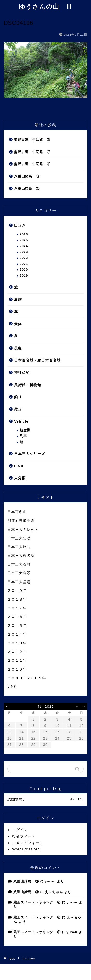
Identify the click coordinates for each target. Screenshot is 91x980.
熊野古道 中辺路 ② (32, 152)
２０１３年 (17, 643)
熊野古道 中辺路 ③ (32, 140)
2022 (24, 258)
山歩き (20, 225)
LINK (19, 466)
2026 (24, 234)
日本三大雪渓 (19, 538)
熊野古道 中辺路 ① (32, 164)
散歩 (18, 409)
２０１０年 (17, 669)
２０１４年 (17, 634)
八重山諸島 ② (27, 189)
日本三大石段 (19, 564)
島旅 (18, 299)
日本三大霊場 (19, 582)
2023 (24, 252)
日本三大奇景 (19, 573)
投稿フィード (24, 836)
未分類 (20, 478)
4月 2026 (45, 706)
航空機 (25, 430)
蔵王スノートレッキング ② (37, 902)
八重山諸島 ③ (27, 176)
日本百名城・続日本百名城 (37, 360)
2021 (24, 264)
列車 (23, 436)
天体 (18, 324)
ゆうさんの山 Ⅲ (45, 6)
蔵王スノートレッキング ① (37, 932)
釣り (18, 397)
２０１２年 (17, 652)
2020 (24, 269)
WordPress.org (26, 849)
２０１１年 (17, 660)
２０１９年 (17, 591)
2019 (24, 276)
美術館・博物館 (28, 385)
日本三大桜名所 (21, 556)
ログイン (20, 830)
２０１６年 (17, 617)
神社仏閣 (22, 373)
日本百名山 (17, 512)
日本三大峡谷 (19, 547)
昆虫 (18, 348)
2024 (24, 246)
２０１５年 (17, 626)
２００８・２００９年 (27, 678)
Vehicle (21, 421)
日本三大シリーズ (30, 454)
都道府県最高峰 (21, 521)
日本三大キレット (23, 529)
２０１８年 (17, 599)
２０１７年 (17, 608)
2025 (24, 240)
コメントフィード (28, 843)
